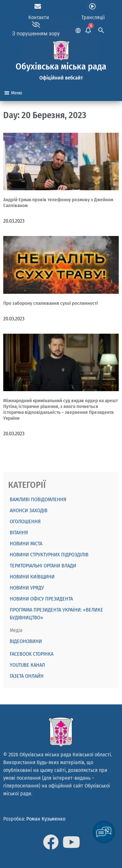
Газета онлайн (27, 676)
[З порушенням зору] (36, 25)
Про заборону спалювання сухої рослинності (51, 303)
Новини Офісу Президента (41, 599)
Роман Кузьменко (46, 819)
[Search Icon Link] (101, 29)
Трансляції (93, 17)
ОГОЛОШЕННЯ (25, 521)
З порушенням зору (36, 34)
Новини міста (26, 544)
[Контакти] (38, 6)
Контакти (39, 17)
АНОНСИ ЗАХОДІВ (29, 510)
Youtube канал (27, 665)
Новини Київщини (32, 577)
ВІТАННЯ (19, 533)
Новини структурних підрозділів (49, 555)
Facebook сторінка (32, 654)
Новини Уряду (27, 588)
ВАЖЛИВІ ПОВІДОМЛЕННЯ (38, 499)
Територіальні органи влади (43, 566)
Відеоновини (26, 641)
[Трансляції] (92, 6)
